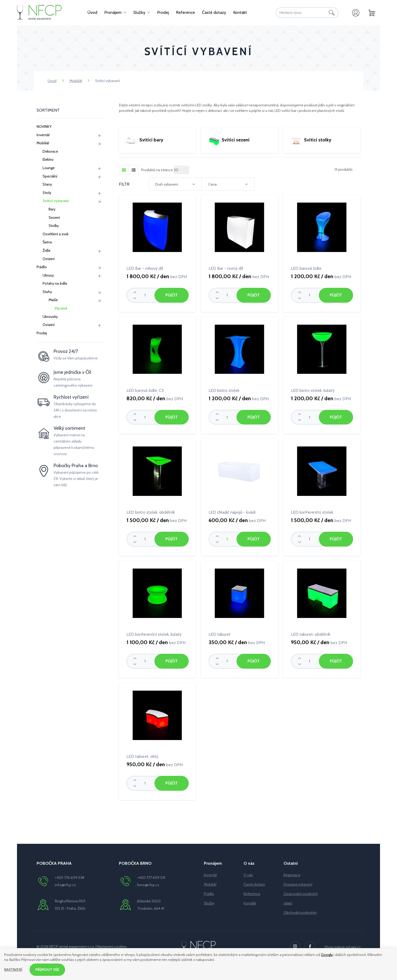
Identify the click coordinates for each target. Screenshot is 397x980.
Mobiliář (76, 81)
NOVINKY (44, 127)
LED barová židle (306, 268)
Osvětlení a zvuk (56, 234)
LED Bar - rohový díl (145, 268)
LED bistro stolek (224, 390)
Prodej (42, 333)
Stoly (47, 193)
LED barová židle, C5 (145, 390)
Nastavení (14, 969)
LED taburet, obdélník (311, 633)
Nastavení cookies (112, 944)
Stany (47, 184)
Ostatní (49, 259)
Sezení (54, 217)
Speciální (50, 176)
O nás (248, 873)
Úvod (52, 81)
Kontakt (250, 901)
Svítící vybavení (56, 201)
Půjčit (171, 295)
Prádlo (42, 267)
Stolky (54, 226)
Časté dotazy (254, 882)
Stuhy (47, 292)
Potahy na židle (55, 283)
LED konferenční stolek (312, 511)
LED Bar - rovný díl (226, 268)
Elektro (48, 159)
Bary (52, 209)
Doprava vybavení (298, 882)
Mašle (53, 300)
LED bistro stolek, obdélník (151, 511)
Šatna (47, 242)
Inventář (43, 135)
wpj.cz (356, 945)
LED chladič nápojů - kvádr (232, 511)
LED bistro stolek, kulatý (313, 390)
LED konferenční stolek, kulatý (154, 633)
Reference (252, 891)
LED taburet (220, 633)
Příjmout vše (49, 969)
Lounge (49, 168)
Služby (209, 901)
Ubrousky (50, 317)
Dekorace (50, 151)
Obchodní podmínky (300, 910)
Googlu (327, 954)
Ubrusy (48, 275)
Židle (47, 250)
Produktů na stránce (157, 170)
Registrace (292, 873)
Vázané (61, 308)
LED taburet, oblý (142, 755)
